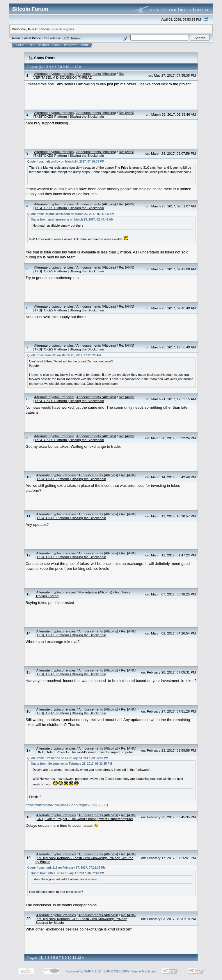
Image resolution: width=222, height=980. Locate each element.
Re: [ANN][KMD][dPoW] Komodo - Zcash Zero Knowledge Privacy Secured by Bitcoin (86, 858)
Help (31, 45)
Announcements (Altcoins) (96, 74)
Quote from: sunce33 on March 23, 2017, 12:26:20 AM (64, 355)
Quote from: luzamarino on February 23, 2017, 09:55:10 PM (68, 758)
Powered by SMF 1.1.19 (84, 971)
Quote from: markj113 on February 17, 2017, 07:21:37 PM (66, 868)
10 (67, 67)
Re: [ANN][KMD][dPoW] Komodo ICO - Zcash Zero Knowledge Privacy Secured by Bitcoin (86, 919)
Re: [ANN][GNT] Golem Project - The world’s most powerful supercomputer (86, 750)
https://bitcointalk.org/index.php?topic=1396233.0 (67, 805)
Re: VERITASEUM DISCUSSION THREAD (79, 75)
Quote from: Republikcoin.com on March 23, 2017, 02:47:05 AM (71, 214)
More (85, 45)
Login (56, 45)
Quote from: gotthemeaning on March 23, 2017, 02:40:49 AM (72, 220)
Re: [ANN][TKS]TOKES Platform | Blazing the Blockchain (84, 114)
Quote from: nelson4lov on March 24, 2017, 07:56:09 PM (66, 162)
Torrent (76, 38)
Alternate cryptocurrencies (54, 74)
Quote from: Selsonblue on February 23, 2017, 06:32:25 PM (71, 764)
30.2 (66, 38)
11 (72, 67)
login (55, 29)
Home (20, 45)
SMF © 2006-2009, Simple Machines (129, 971)
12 (77, 67)
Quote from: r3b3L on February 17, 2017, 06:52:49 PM (68, 873)
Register (71, 45)
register (68, 29)
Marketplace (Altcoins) (95, 592)
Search (44, 45)
